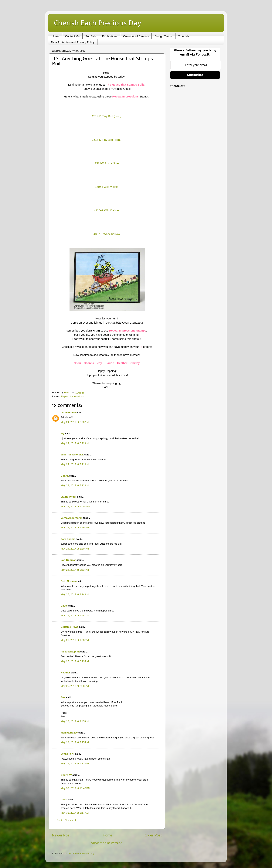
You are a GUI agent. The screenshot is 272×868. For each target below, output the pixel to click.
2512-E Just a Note (107, 163)
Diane (64, 606)
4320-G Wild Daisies (107, 210)
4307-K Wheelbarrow (107, 234)
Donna (65, 476)
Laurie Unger (68, 497)
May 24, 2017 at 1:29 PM (75, 528)
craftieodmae (69, 412)
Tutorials (184, 36)
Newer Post (61, 835)
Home (56, 36)
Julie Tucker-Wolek (72, 455)
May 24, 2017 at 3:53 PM (75, 570)
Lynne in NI (67, 754)
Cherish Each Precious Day (97, 23)
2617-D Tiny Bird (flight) (107, 140)
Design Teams (163, 36)
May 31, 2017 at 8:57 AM (75, 813)
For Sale (91, 36)
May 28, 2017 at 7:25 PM (75, 742)
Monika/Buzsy (69, 733)
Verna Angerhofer (71, 518)
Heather (65, 673)
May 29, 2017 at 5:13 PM (75, 763)
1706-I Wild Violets (107, 187)
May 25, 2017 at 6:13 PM (75, 661)
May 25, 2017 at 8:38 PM (75, 686)
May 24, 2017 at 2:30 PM (75, 549)
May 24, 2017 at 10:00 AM (75, 507)
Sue (63, 697)
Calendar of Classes (136, 36)
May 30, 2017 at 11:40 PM (75, 788)
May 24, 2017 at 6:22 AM (75, 443)
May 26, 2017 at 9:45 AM (75, 721)
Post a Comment (66, 820)
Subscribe (195, 75)
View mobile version (107, 843)
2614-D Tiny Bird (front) (107, 116)
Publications (110, 36)
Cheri (64, 800)
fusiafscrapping (70, 652)
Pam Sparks (68, 539)
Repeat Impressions (72, 396)
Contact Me (72, 36)
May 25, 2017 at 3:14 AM (75, 594)
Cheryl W (66, 775)
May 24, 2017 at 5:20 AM (75, 422)
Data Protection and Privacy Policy (73, 42)
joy (63, 433)
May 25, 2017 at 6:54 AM (75, 616)
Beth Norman (69, 581)
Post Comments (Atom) (81, 854)
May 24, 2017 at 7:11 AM (75, 464)
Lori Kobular (68, 560)
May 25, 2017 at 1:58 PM (75, 640)
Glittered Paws (70, 627)
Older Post (153, 835)
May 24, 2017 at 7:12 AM (75, 485)
